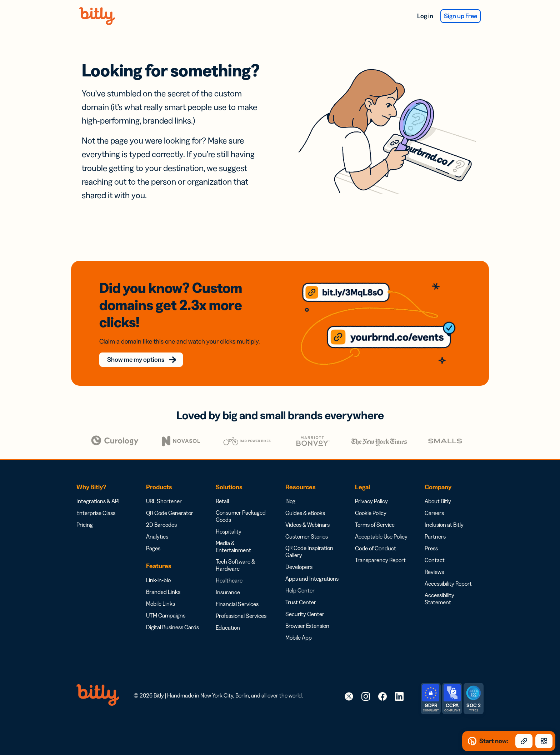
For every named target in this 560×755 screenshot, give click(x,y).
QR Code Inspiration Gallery (309, 541)
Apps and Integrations (312, 568)
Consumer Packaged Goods (241, 505)
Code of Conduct (376, 537)
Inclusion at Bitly (444, 514)
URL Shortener (164, 490)
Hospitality (229, 521)
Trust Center (301, 591)
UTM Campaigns (166, 605)
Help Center (300, 580)
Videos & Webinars (307, 514)
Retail (222, 490)
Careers (434, 502)
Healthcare (229, 570)
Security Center (305, 603)
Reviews (434, 561)
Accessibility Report (448, 573)
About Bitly (438, 490)
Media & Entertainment (233, 536)
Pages (153, 537)
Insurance (228, 581)
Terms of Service (375, 514)
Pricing (85, 514)
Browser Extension (307, 615)
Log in (412, 16)
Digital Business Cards (172, 616)
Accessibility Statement (439, 588)
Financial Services (237, 593)
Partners (435, 526)
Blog (290, 490)
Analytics (157, 526)
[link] (349, 685)
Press (431, 537)
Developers (299, 556)
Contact (435, 549)
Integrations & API (98, 490)
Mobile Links (161, 593)
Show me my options (140, 349)
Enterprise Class (96, 502)
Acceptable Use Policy (381, 526)
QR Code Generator (170, 502)
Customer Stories (307, 526)
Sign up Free (456, 16)
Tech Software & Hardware (235, 554)
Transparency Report (380, 549)
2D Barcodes (161, 514)
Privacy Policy (371, 490)
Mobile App (299, 627)
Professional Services (241, 605)
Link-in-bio (158, 569)
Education (228, 617)
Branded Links (163, 581)
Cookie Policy (371, 502)
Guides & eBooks (305, 502)
